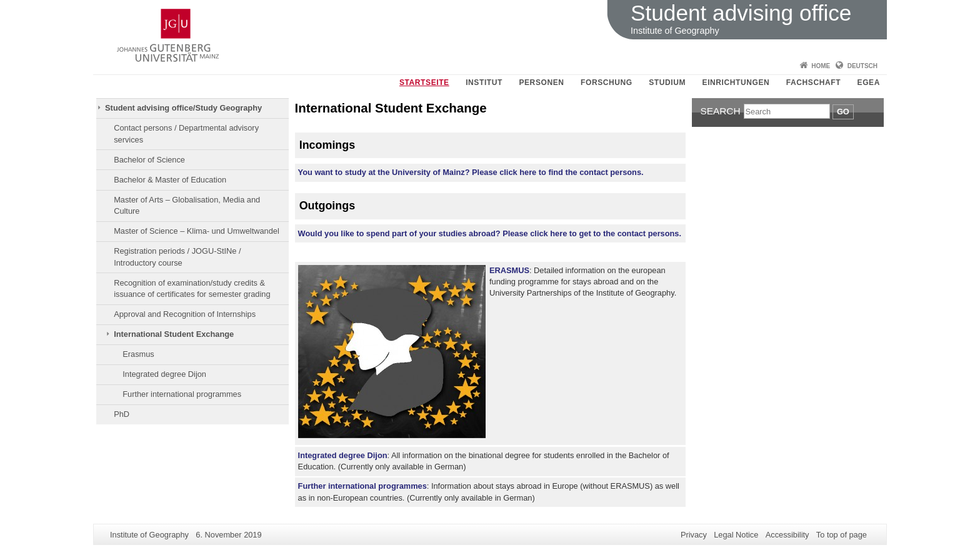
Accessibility (787, 535)
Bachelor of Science (149, 160)
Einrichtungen (736, 82)
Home (821, 66)
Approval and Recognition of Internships (185, 314)
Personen (541, 82)
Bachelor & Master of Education (170, 180)
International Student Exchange (174, 334)
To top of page (842, 535)
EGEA (869, 82)
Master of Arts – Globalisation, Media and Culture (187, 205)
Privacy (694, 535)
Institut (484, 82)
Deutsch (862, 66)
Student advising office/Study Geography (183, 108)
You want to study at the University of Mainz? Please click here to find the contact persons (471, 172)
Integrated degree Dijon (164, 374)
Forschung (607, 82)
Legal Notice (736, 535)
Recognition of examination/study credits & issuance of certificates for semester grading (192, 288)
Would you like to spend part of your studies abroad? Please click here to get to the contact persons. (490, 233)
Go (843, 112)
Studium (667, 82)
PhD (122, 414)
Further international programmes (182, 394)
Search (721, 111)
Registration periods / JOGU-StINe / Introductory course (177, 257)
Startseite (424, 82)
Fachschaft (813, 82)
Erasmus (138, 354)
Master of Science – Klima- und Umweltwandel (197, 231)
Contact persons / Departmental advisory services (186, 133)
